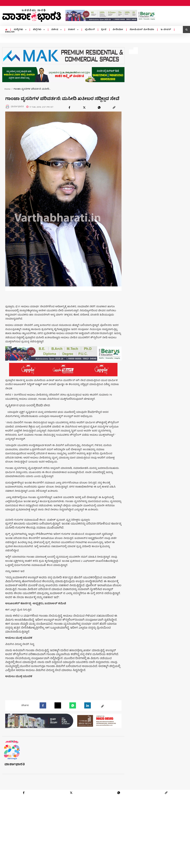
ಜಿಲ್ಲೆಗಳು (38, 30)
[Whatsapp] (73, 728)
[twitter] (84, 107)
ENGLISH (10, 32)
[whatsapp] (99, 107)
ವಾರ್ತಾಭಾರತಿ (15, 787)
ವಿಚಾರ (72, 30)
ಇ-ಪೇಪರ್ (166, 30)
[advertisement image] (111, 15)
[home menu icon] (6, 30)
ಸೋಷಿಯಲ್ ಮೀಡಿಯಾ (142, 30)
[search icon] (186, 30)
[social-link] (102, 729)
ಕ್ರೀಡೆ (104, 30)
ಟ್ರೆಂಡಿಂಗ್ (90, 30)
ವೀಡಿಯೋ (118, 30)
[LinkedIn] (87, 728)
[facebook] (69, 107)
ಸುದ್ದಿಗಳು (19, 30)
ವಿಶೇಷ (55, 30)
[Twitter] (58, 728)
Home (7, 89)
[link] (114, 107)
